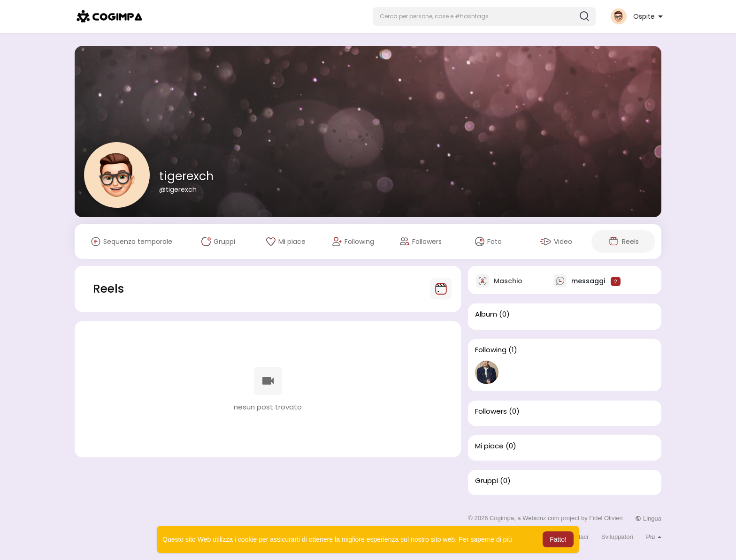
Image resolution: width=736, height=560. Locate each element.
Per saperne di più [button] (485, 539)
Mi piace (489, 446)
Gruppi (487, 481)
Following (491, 350)
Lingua (648, 518)
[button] (484, 16)
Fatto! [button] (558, 539)
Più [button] (654, 537)
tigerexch (186, 176)
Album (486, 314)
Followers (491, 411)
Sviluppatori (617, 537)
